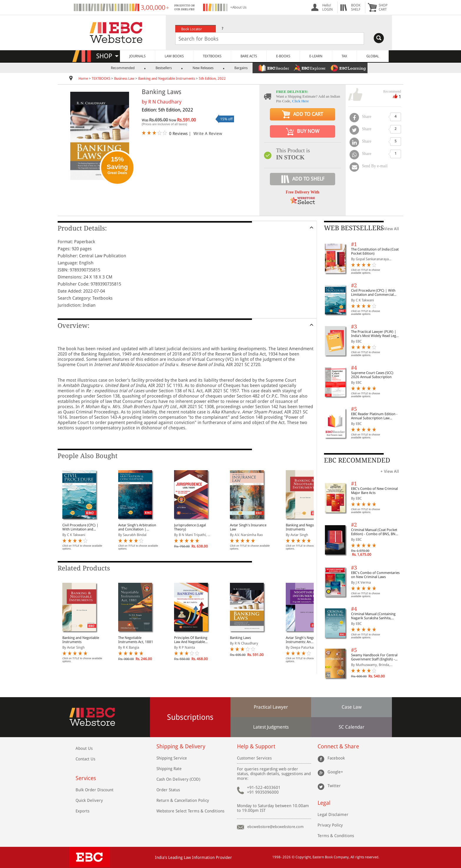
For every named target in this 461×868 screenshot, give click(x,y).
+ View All (390, 229)
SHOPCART (383, 7)
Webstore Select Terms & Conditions (190, 811)
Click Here (301, 101)
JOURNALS (137, 56)
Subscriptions (190, 717)
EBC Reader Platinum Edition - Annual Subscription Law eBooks (374, 416)
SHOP (107, 56)
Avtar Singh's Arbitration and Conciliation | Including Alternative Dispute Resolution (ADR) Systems (138, 527)
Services (86, 778)
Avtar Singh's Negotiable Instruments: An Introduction (305, 640)
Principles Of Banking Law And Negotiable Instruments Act (191, 640)
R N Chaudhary (165, 102)
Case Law (352, 707)
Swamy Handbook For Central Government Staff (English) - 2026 (374, 657)
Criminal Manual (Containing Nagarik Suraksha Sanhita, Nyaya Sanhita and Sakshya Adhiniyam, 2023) (373, 616)
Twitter (334, 786)
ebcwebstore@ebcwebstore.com (275, 827)
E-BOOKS (283, 56)
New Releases (203, 68)
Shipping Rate (169, 769)
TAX (344, 56)
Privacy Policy (330, 825)
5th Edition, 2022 (212, 79)
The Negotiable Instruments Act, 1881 (136, 640)
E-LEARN (316, 56)
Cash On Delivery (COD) (178, 779)
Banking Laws (240, 638)
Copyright (303, 857)
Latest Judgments (271, 727)
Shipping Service (172, 758)
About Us (84, 748)
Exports (82, 811)
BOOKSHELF (356, 7)
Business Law (124, 79)
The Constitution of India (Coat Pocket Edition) (375, 251)
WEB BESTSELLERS (354, 228)
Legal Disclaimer (333, 814)
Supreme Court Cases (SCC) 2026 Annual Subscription (372, 375)
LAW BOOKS (174, 56)
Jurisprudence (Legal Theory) (190, 527)
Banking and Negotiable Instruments (167, 79)
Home (83, 79)
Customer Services (254, 758)
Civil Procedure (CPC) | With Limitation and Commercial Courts (80, 527)
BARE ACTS (249, 56)
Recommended (123, 68)
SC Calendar (351, 727)
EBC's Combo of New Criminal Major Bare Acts (374, 491)
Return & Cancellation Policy (183, 800)
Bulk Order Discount (95, 790)
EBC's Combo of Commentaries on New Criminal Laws (375, 575)
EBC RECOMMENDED (357, 460)
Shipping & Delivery (181, 746)
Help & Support (256, 746)
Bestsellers (164, 68)
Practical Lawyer (271, 707)
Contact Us (85, 759)
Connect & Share (338, 746)
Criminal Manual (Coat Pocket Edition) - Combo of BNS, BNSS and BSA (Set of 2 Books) (375, 532)
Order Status (168, 790)
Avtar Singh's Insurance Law (248, 527)
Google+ (335, 772)
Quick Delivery (89, 800)
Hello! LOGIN (328, 7)
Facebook (336, 758)
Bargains (241, 68)
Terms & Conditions (336, 836)
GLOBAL (373, 56)
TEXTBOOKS (212, 56)
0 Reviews (178, 133)
